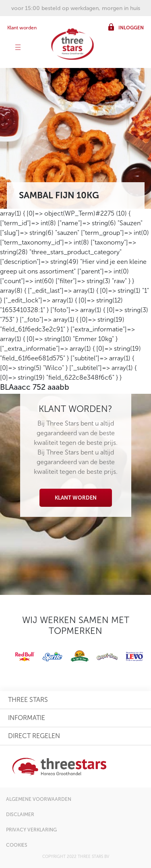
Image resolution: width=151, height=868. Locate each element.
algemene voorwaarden (39, 799)
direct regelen (34, 736)
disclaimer (20, 815)
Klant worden (22, 28)
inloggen (131, 28)
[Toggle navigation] (18, 48)
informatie (27, 718)
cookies (17, 845)
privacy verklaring (31, 830)
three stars (28, 700)
